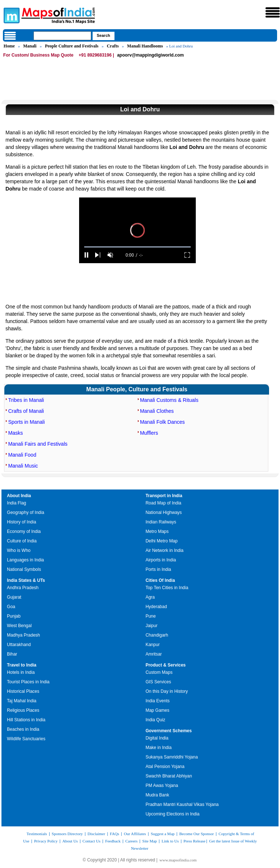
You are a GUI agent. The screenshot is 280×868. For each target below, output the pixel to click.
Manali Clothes (157, 411)
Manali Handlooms (145, 46)
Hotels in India (21, 672)
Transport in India (164, 496)
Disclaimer (96, 834)
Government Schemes (169, 731)
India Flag (17, 503)
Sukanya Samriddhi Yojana (172, 757)
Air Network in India (164, 550)
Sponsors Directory (67, 834)
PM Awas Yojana (162, 786)
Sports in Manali (26, 422)
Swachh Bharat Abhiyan (169, 776)
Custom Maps (159, 672)
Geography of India (26, 512)
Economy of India (24, 531)
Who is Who (19, 550)
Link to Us (170, 841)
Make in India (158, 748)
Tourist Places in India (28, 682)
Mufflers (149, 433)
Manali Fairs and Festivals (38, 444)
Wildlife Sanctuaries (26, 739)
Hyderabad (156, 607)
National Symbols (24, 569)
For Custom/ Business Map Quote (38, 55)
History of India (22, 522)
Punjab (14, 616)
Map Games (157, 710)
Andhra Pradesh (23, 588)
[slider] (137, 247)
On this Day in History (167, 691)
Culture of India (22, 541)
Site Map (149, 841)
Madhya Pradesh (24, 635)
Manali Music (23, 466)
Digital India (157, 738)
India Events (157, 701)
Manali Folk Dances (162, 422)
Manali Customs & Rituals (169, 400)
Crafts (113, 46)
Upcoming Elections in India (172, 814)
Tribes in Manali (26, 400)
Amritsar (154, 654)
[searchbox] (62, 36)
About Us (70, 841)
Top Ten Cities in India (167, 588)
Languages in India (25, 560)
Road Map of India (163, 503)
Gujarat (14, 597)
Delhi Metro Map (162, 541)
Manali (30, 46)
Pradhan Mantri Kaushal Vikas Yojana (182, 804)
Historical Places (23, 691)
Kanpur (153, 645)
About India (19, 496)
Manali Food (22, 455)
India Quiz (155, 720)
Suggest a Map (162, 834)
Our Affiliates (135, 834)
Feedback (113, 841)
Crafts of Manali (26, 411)
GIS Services (158, 682)
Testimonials (37, 834)
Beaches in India (23, 729)
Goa (11, 607)
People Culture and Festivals (72, 46)
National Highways (164, 512)
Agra (150, 597)
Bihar (12, 654)
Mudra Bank (157, 795)
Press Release (194, 841)
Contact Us (91, 841)
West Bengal (19, 626)
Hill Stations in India (26, 720)
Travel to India (22, 665)
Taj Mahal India (22, 701)
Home (9, 46)
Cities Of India (160, 580)
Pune (151, 616)
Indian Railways (161, 522)
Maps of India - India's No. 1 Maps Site (11, 15)
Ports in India (158, 569)
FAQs (114, 834)
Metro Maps (157, 531)
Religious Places (23, 710)
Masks (15, 433)
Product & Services (166, 665)
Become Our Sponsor (197, 834)
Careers (132, 841)
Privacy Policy (46, 841)
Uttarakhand (19, 645)
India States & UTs (26, 580)
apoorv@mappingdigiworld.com (150, 55)
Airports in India (161, 560)
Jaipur (151, 626)
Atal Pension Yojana (165, 767)
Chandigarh (157, 635)
